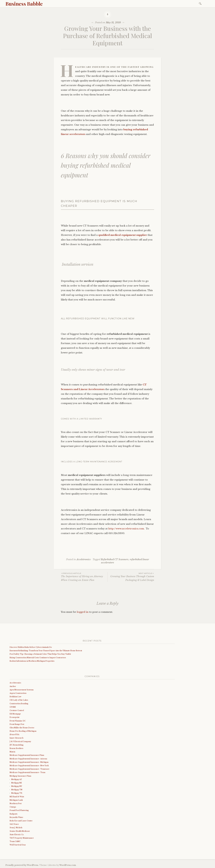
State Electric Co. (17, 835)
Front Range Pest (17, 724)
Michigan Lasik (16, 800)
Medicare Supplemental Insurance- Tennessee (29, 769)
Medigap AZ (17, 779)
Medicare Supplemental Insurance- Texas (27, 772)
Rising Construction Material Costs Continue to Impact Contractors (38, 658)
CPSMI (13, 707)
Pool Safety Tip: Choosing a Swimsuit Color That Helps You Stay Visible (40, 654)
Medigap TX (17, 793)
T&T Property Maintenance (22, 838)
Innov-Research (16, 738)
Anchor (13, 686)
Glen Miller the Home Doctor (22, 728)
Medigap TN (17, 790)
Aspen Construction (18, 693)
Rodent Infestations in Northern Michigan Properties (32, 661)
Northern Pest (16, 803)
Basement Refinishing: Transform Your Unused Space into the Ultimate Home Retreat (46, 651)
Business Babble (24, 4)
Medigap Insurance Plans (20, 776)
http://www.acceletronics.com (126, 529)
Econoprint (14, 717)
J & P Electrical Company (20, 741)
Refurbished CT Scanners (115, 559)
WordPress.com (68, 865)
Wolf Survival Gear (18, 845)
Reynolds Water (16, 817)
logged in (83, 612)
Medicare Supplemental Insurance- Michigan (29, 762)
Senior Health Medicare (20, 831)
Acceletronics (83, 559)
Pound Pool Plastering (19, 810)
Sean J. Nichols (16, 828)
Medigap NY (17, 786)
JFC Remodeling (17, 745)
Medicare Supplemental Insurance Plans (27, 755)
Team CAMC (15, 841)
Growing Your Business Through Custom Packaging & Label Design (131, 577)
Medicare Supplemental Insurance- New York (29, 766)
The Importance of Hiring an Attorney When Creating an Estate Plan (84, 577)
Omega (13, 807)
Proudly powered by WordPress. (22, 865)
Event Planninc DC (18, 721)
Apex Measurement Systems (22, 690)
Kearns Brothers (16, 748)
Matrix (12, 752)
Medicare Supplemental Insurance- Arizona (28, 759)
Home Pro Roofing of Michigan (23, 731)
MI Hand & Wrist (17, 797)
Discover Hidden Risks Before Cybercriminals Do (31, 647)
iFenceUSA (14, 734)
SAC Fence (14, 824)
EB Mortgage (15, 714)
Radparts (14, 814)
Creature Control (17, 710)
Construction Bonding (19, 704)
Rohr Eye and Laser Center (21, 821)
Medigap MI (17, 783)
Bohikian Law (15, 697)
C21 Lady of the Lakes (19, 700)
